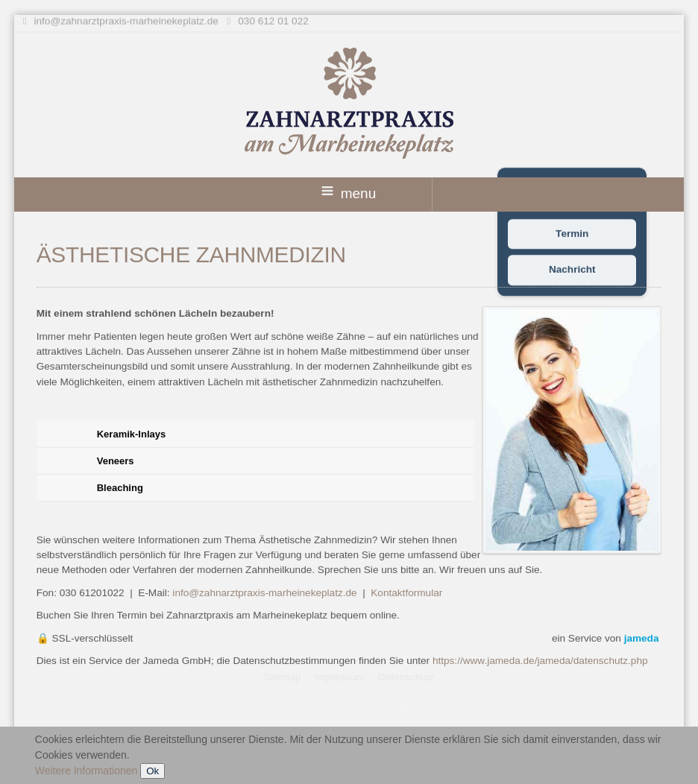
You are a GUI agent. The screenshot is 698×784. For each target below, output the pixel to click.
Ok (153, 771)
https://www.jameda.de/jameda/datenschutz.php (540, 661)
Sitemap (283, 676)
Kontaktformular (406, 593)
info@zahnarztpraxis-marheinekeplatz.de (126, 20)
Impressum (340, 676)
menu (349, 193)
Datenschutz (406, 676)
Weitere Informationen (86, 771)
